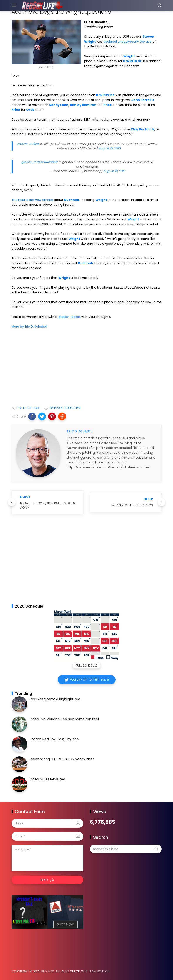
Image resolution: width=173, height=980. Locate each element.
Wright (129, 56)
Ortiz (30, 110)
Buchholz (51, 162)
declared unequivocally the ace (128, 42)
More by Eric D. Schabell (29, 327)
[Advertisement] (87, 368)
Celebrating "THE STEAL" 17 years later (62, 759)
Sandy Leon (59, 105)
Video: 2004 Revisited (47, 779)
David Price (105, 95)
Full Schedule (86, 665)
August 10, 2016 (110, 148)
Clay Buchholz (143, 129)
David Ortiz (132, 61)
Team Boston (99, 971)
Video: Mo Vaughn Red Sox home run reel (64, 719)
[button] (32, 416)
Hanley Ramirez (83, 105)
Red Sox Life (51, 971)
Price (108, 105)
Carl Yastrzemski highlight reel (55, 699)
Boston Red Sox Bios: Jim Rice (54, 739)
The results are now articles (32, 200)
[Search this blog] (126, 849)
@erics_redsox (28, 144)
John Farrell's (143, 100)
